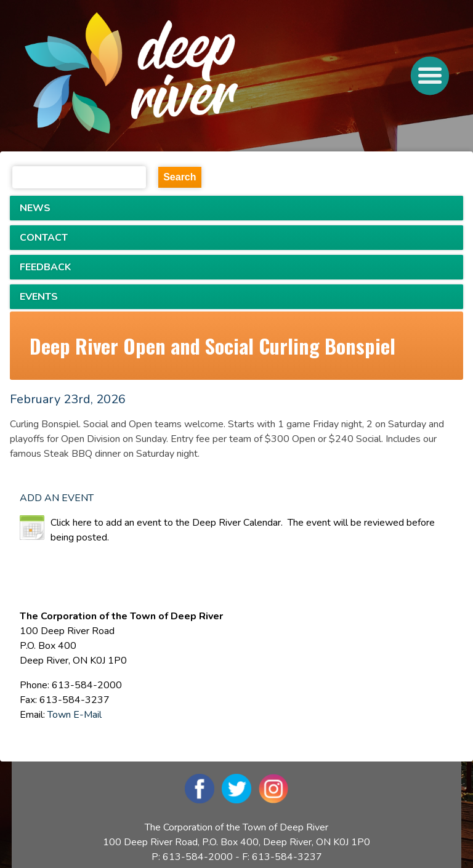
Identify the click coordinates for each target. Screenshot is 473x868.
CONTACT (44, 238)
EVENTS (39, 297)
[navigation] (177, 76)
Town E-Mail (75, 715)
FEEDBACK (45, 267)
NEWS (35, 208)
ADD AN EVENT (57, 498)
